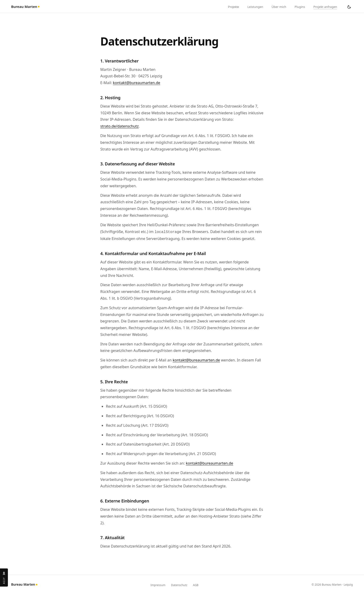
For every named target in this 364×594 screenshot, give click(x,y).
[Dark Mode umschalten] (349, 7)
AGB (196, 585)
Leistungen (255, 7)
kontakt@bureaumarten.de (136, 83)
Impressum (158, 585)
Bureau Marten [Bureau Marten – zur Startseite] (25, 7)
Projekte (234, 7)
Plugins (300, 7)
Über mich (279, 7)
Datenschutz (179, 585)
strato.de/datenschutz (119, 126)
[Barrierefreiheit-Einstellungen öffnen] (4, 578)
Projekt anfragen (325, 7)
